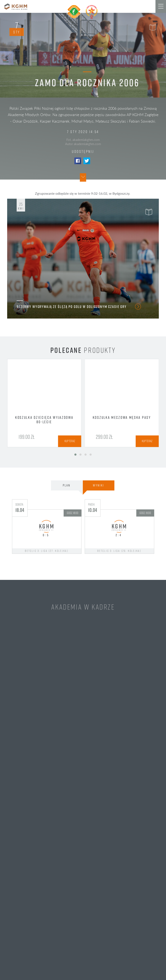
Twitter (87, 161)
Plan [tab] (67, 506)
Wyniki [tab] (98, 506)
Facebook (78, 161)
